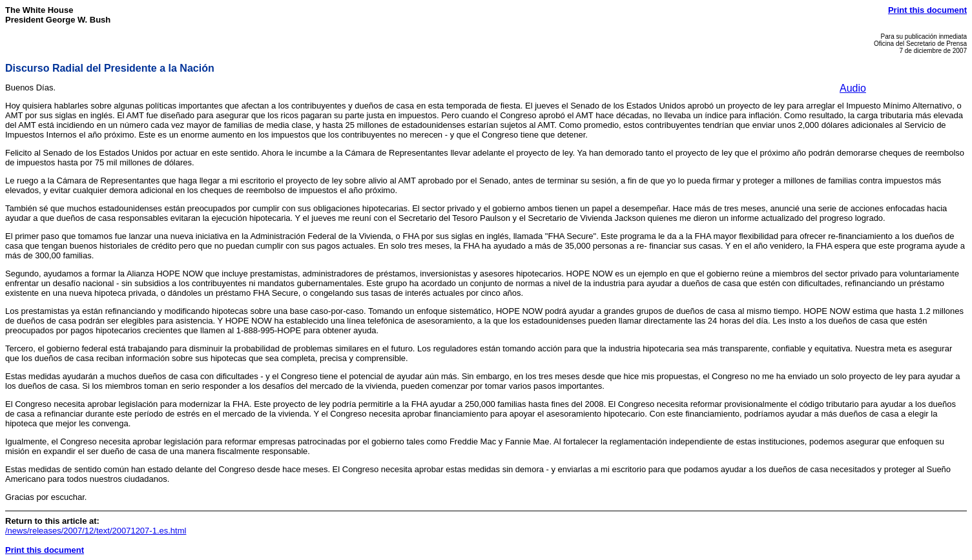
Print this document (927, 10)
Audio (853, 88)
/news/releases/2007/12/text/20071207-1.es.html (96, 531)
